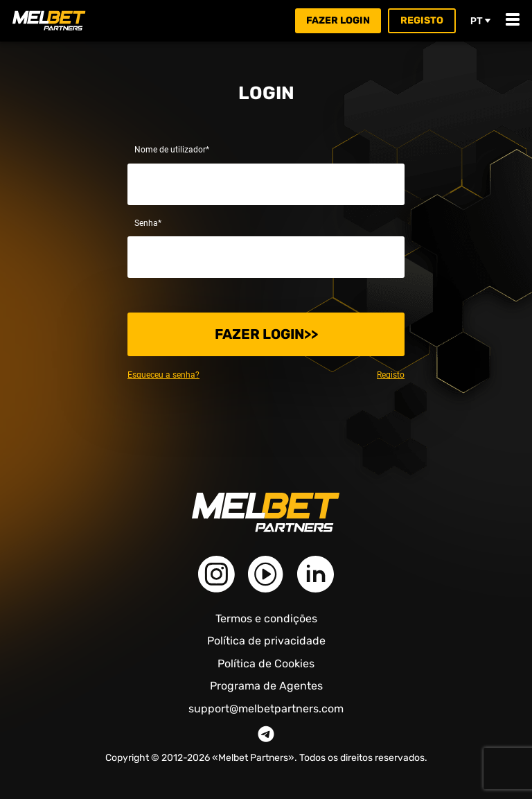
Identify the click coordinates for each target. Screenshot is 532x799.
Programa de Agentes (266, 686)
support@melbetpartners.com (266, 709)
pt (481, 21)
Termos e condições (266, 618)
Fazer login (338, 20)
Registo (422, 20)
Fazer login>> (266, 334)
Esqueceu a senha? (163, 375)
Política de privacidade (266, 641)
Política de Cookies (266, 664)
